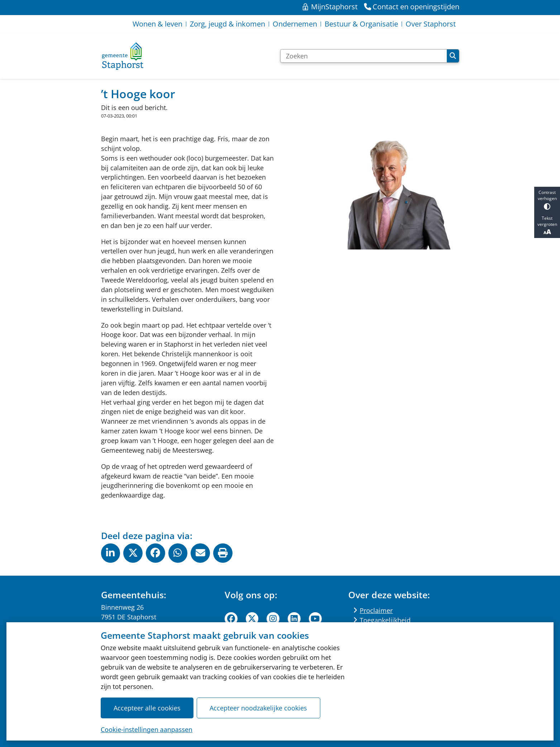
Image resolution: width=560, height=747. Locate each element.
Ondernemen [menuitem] (295, 24)
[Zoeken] (364, 56)
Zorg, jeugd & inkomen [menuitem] (228, 24)
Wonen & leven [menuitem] (157, 24)
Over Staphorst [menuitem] (431, 24)
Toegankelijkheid (385, 620)
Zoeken (453, 56)
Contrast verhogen (547, 199)
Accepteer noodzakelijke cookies (259, 708)
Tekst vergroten (547, 225)
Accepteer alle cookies (147, 708)
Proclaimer (376, 610)
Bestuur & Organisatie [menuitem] (361, 24)
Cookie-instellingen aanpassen (147, 729)
